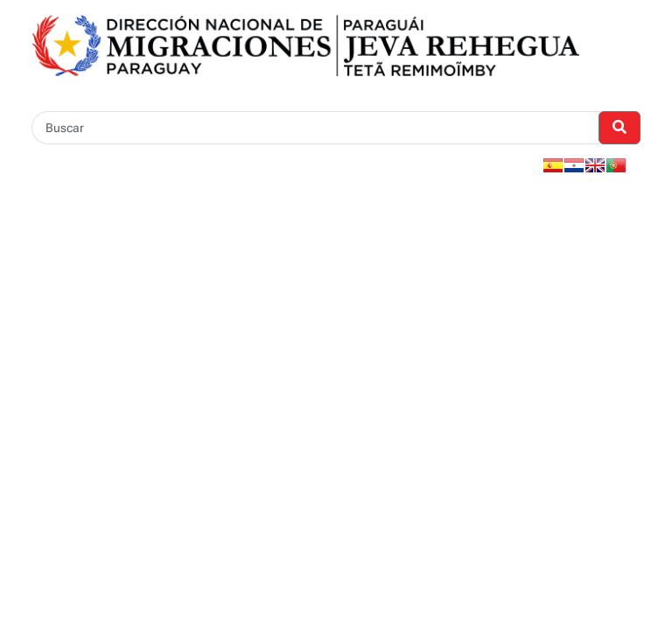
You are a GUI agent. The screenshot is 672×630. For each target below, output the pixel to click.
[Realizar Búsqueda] (619, 128)
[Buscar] (315, 128)
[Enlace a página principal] (305, 44)
